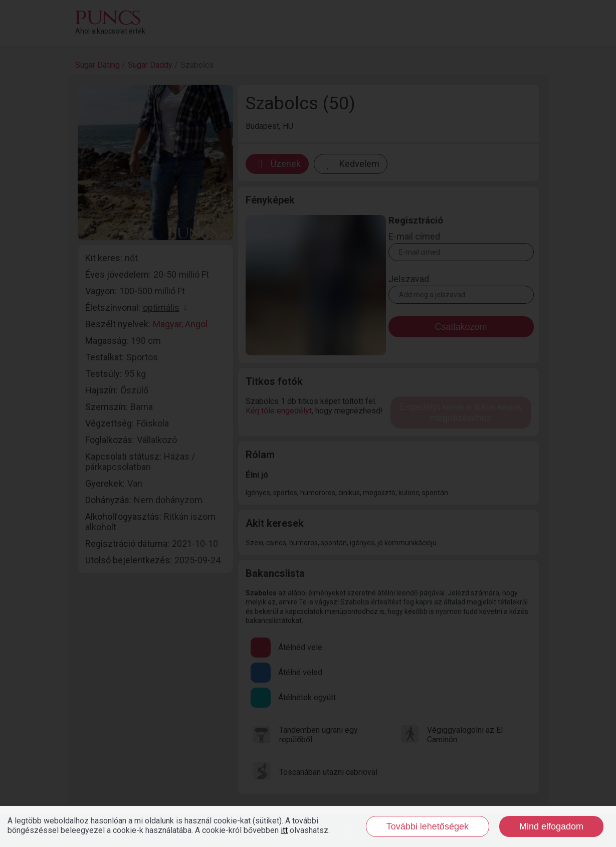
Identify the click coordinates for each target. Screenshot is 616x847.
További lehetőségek (428, 826)
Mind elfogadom (551, 826)
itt (284, 830)
